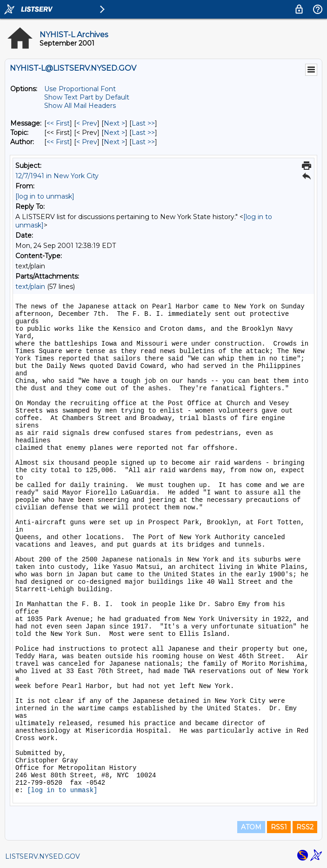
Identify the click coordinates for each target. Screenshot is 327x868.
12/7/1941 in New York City (57, 176)
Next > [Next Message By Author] (114, 142)
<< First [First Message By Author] (58, 142)
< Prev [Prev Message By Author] (87, 142)
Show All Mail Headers (80, 106)
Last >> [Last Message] (143, 123)
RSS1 (279, 827)
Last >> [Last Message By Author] (143, 142)
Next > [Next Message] (114, 123)
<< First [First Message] (58, 123)
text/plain (30, 287)
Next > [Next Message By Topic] (114, 133)
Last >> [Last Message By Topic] (143, 133)
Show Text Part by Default (87, 97)
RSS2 (305, 827)
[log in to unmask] (45, 196)
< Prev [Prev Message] (87, 123)
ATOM (251, 827)
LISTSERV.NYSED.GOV (43, 856)
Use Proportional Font (80, 89)
